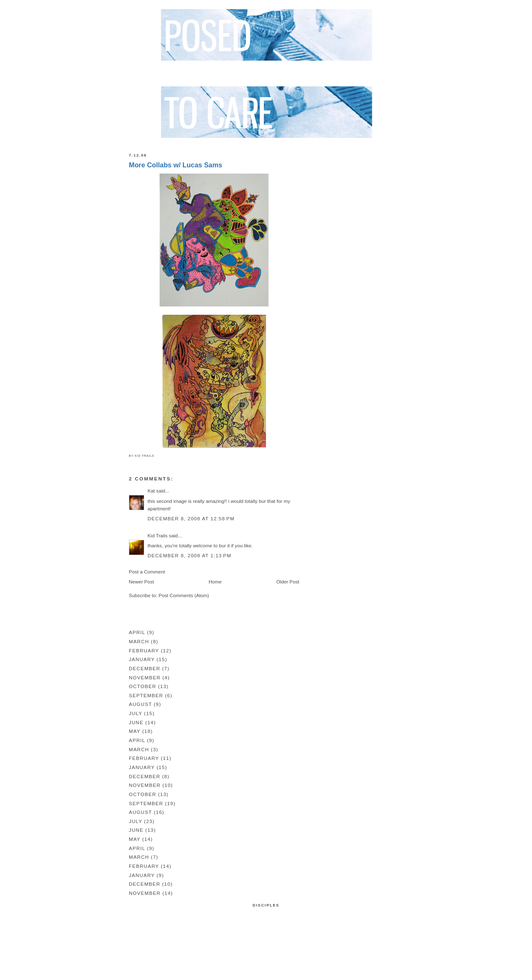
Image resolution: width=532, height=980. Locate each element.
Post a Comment (147, 572)
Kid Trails (158, 535)
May (135, 731)
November (145, 677)
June (136, 722)
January (142, 659)
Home (215, 582)
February (144, 650)
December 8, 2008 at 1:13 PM (190, 555)
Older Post (288, 582)
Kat (151, 491)
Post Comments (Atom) (183, 595)
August (140, 704)
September (146, 695)
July (135, 713)
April (137, 632)
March (139, 641)
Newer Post (141, 582)
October (143, 686)
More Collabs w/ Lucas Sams (176, 165)
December (145, 668)
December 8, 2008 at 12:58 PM (191, 518)
